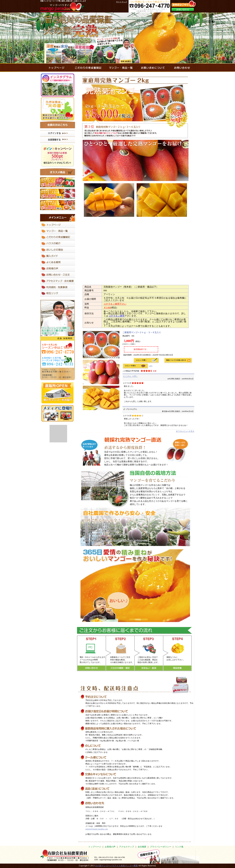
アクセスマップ (127, 847)
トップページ (95, 847)
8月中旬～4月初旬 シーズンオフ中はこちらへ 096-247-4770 (57, 361)
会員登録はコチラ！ (58, 140)
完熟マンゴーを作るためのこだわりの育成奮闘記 (88, 68)
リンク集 (179, 847)
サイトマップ (122, 2)
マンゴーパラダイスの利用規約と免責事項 (58, 287)
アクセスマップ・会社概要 (58, 281)
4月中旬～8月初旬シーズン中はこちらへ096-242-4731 (57, 348)
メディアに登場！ (58, 414)
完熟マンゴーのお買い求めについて (152, 68)
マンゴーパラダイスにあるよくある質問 (58, 262)
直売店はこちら (184, 4)
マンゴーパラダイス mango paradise (62, 7)
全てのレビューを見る (185, 431)
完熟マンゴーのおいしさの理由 (58, 250)
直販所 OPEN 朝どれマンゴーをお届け (57, 392)
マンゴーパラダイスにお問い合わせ (182, 68)
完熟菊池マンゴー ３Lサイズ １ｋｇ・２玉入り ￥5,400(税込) (58, 182)
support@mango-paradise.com (97, 829)
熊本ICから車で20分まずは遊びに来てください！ (58, 109)
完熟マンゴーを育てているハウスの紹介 (58, 244)
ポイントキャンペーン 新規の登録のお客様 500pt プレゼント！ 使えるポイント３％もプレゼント (58, 156)
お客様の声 (110, 847)
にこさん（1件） (131, 376)
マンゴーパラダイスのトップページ (56, 68)
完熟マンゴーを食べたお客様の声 (58, 268)
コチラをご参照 (117, 316)
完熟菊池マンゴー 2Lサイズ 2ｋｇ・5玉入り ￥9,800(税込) (58, 194)
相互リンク (58, 293)
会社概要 (142, 847)
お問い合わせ (183, 9)
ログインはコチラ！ (58, 133)
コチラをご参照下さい (115, 304)
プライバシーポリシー (161, 847)
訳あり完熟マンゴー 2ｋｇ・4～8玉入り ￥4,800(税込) (58, 205)
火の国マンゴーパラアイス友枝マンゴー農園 (116, 866)
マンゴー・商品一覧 (120, 68)
